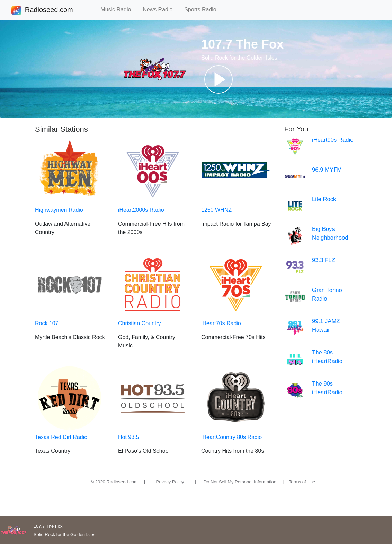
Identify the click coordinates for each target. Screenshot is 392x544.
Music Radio (119, 10)
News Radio (161, 10)
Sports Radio (203, 10)
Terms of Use (302, 482)
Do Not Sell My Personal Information (240, 482)
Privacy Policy (170, 482)
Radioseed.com (49, 10)
